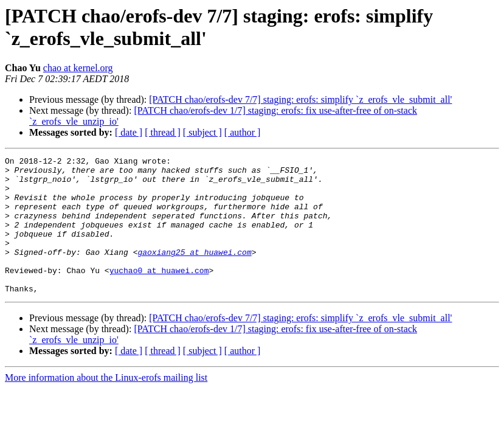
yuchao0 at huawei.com (159, 294)
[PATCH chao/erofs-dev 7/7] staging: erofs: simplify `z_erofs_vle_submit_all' (300, 99)
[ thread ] (163, 132)
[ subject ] (202, 132)
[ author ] (243, 132)
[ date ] (129, 132)
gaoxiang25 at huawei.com (194, 272)
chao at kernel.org (78, 68)
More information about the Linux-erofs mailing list (106, 405)
